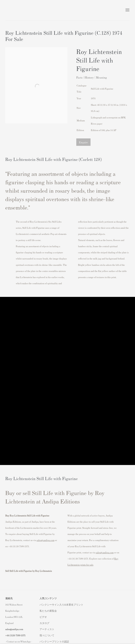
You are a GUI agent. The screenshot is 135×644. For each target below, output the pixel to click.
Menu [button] (127, 10)
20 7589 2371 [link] (19, 635)
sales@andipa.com (45, 540)
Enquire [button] (83, 142)
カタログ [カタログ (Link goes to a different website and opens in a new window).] (44, 623)
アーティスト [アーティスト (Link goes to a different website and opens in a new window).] (47, 629)
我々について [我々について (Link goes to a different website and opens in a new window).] (47, 635)
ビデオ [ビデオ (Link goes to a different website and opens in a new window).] (43, 617)
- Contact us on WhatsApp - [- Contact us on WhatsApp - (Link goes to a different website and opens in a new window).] (19, 641)
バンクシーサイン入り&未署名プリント (61, 605)
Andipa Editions (18, 10)
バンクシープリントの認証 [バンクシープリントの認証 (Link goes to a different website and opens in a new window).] (54, 641)
